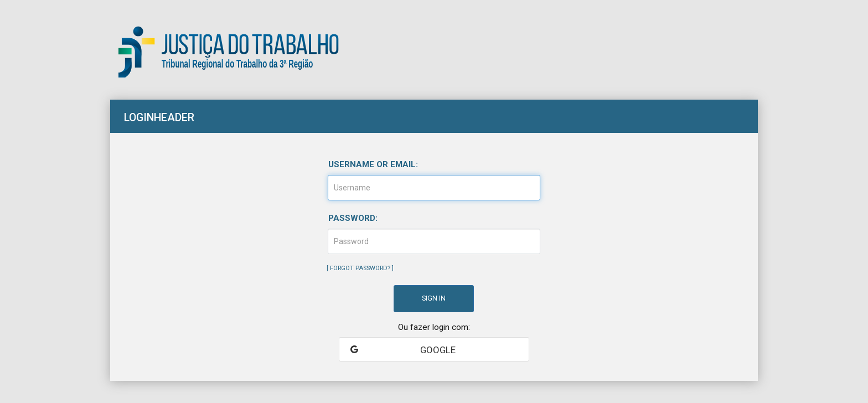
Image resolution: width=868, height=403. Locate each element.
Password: (353, 218)
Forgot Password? (360, 268)
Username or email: (373, 164)
